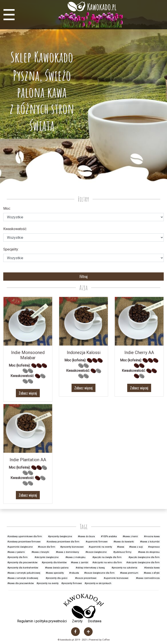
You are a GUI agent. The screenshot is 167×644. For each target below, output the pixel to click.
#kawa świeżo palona (57, 568)
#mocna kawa (152, 536)
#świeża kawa (152, 568)
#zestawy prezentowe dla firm (63, 542)
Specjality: (11, 249)
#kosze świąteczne (96, 552)
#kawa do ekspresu (149, 552)
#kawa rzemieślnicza (148, 578)
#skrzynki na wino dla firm (107, 562)
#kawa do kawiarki (124, 542)
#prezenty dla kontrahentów (23, 568)
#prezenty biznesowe (72, 547)
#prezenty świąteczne (60, 536)
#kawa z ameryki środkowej (23, 578)
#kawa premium (129, 573)
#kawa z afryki (152, 573)
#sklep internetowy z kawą (90, 568)
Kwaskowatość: (15, 229)
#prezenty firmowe (72, 583)
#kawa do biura (86, 536)
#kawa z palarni (16, 552)
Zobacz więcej (28, 393)
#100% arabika (109, 536)
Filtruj (84, 277)
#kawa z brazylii (40, 552)
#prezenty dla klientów (54, 562)
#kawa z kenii (130, 536)
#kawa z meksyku (75, 557)
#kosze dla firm (47, 547)
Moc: (7, 208)
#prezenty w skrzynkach (98, 583)
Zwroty (77, 621)
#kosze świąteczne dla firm (99, 573)
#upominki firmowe (97, 542)
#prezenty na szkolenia (124, 568)
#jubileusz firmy (122, 552)
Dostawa (95, 621)
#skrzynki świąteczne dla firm (143, 562)
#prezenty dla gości (57, 578)
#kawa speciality (55, 573)
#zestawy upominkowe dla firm (25, 536)
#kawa (121, 547)
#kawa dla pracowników (21, 583)
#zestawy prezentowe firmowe (24, 542)
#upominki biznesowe (116, 578)
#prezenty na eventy (48, 583)
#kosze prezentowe (86, 578)
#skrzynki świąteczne (47, 557)
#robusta (74, 573)
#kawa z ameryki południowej (24, 573)
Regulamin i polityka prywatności (42, 621)
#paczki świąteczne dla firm (144, 557)
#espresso (154, 547)
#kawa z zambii (80, 562)
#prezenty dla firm (18, 557)
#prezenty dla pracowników (22, 562)
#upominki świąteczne (20, 547)
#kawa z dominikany (67, 552)
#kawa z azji (136, 547)
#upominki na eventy (100, 547)
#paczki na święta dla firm (107, 557)
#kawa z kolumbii (150, 542)
